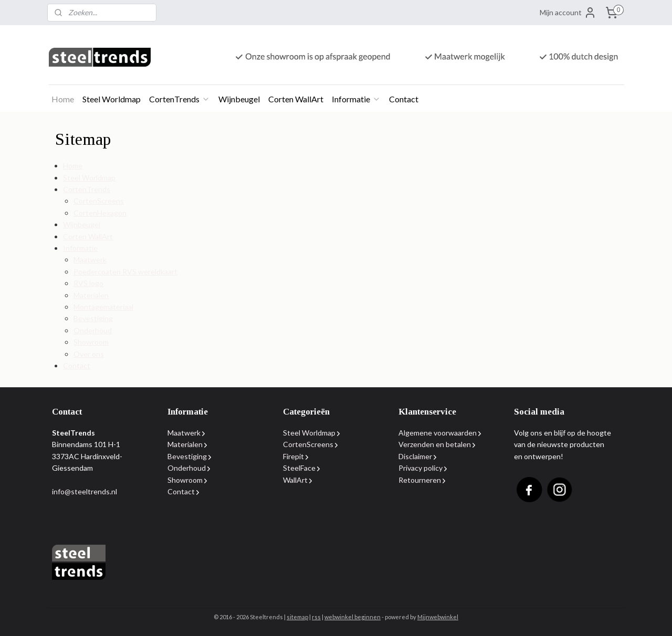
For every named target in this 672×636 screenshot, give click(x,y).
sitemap (297, 617)
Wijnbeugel (239, 99)
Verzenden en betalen (435, 444)
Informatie (356, 99)
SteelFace (299, 468)
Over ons (89, 354)
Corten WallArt (296, 99)
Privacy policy (421, 468)
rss (316, 617)
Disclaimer (415, 456)
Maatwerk (90, 259)
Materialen (91, 295)
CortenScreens (99, 201)
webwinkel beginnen (353, 617)
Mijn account (568, 13)
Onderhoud (93, 330)
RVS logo (88, 283)
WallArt (295, 480)
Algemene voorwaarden (438, 433)
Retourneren (420, 480)
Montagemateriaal (103, 307)
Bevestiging (93, 318)
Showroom (91, 342)
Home (63, 99)
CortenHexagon (100, 213)
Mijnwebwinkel (438, 617)
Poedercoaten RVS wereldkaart (125, 272)
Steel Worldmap (112, 99)
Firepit (293, 456)
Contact (404, 99)
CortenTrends (180, 99)
